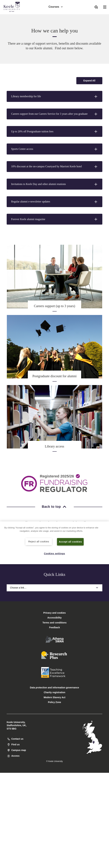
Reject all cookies (39, 542)
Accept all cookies (70, 542)
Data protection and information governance (55, 688)
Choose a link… (54, 588)
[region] (54, 543)
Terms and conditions (54, 623)
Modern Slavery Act (54, 697)
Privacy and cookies (55, 613)
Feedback (55, 627)
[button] (96, 7)
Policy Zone (55, 702)
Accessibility (12, 16)
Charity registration (54, 692)
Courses (56, 7)
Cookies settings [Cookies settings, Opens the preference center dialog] (55, 554)
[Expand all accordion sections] (89, 81)
